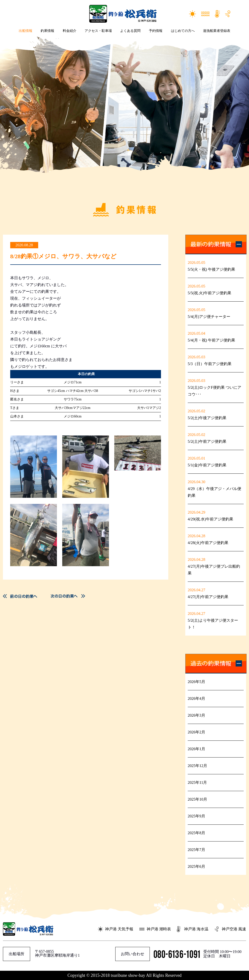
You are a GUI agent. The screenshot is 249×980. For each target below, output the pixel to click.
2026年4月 (196, 698)
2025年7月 (196, 850)
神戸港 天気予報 (119, 929)
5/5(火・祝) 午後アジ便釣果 (211, 269)
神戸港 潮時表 (159, 929)
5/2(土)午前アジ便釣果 (207, 441)
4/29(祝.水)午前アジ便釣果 (210, 519)
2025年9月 (196, 816)
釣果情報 (47, 31)
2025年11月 (197, 782)
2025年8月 (196, 833)
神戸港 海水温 (196, 929)
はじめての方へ (183, 31)
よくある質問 (130, 31)
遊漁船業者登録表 (217, 31)
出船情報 (26, 31)
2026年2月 (196, 732)
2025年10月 (197, 799)
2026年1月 (196, 749)
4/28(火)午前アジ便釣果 (208, 543)
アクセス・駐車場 (98, 31)
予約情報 (156, 31)
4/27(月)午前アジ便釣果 (208, 597)
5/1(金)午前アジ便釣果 (207, 465)
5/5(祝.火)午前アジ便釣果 (209, 293)
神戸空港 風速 (234, 929)
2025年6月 (196, 866)
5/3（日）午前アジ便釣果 (210, 364)
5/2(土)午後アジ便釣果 (207, 418)
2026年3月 (196, 715)
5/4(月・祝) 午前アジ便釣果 (211, 340)
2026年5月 (196, 682)
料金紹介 (70, 31)
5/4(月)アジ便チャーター (209, 317)
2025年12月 (197, 766)
